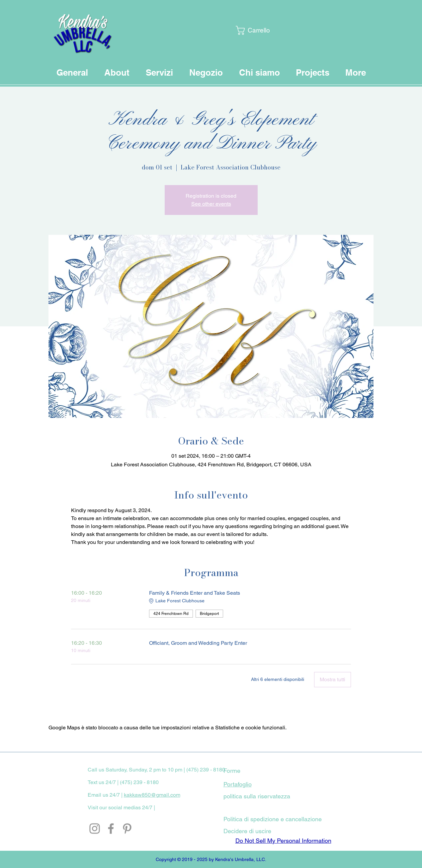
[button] (253, 30)
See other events (211, 204)
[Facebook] (111, 829)
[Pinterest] (127, 829)
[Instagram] (95, 829)
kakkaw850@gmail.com (152, 795)
